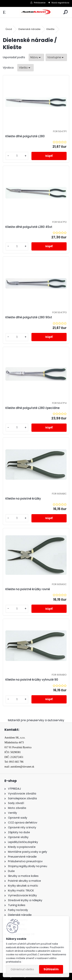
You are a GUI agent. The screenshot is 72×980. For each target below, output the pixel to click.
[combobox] (36, 57)
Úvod (9, 29)
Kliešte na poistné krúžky (23, 499)
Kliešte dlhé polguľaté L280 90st (29, 317)
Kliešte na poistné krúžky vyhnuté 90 (32, 680)
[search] (66, 12)
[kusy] (17, 156)
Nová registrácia (60, 3)
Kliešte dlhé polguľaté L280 (25, 136)
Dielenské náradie (29, 29)
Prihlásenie (40, 3)
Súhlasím (51, 969)
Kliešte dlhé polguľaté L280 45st (29, 227)
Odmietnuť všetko (22, 969)
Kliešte (51, 29)
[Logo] (36, 12)
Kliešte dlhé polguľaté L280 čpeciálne (32, 408)
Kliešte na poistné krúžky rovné (28, 589)
